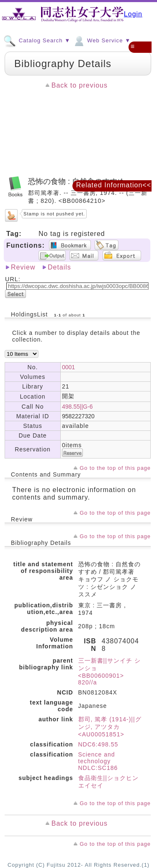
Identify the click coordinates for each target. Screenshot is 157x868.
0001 (68, 367)
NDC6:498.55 (98, 744)
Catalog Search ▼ (37, 40)
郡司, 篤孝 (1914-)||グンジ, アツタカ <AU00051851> (110, 727)
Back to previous (80, 85)
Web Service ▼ (102, 40)
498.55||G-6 (77, 407)
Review (23, 267)
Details (59, 267)
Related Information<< (114, 185)
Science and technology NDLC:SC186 (98, 761)
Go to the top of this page (115, 468)
